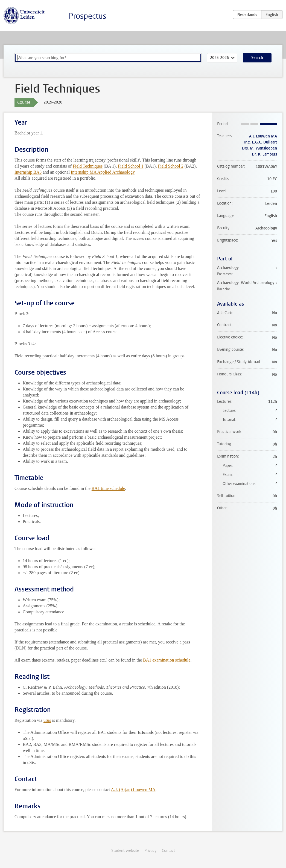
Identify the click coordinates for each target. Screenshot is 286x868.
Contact (168, 851)
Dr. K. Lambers (264, 154)
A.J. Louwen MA (263, 136)
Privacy (150, 851)
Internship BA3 (28, 172)
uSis (47, 720)
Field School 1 (131, 166)
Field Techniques (88, 166)
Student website (125, 851)
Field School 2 (170, 166)
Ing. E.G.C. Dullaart (261, 142)
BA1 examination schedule (167, 660)
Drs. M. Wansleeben (259, 148)
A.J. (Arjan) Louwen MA (133, 790)
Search (257, 58)
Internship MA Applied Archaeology (103, 172)
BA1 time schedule (108, 488)
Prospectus (87, 16)
